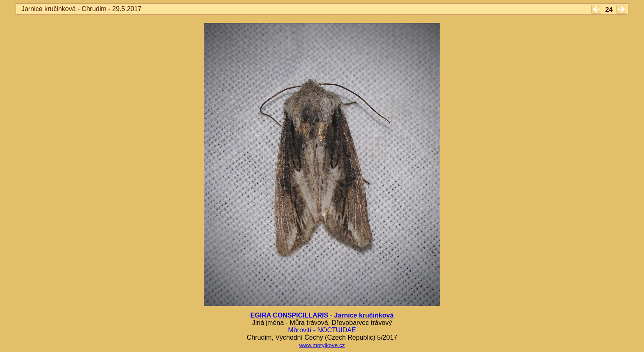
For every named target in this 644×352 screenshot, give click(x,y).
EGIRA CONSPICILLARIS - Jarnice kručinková (322, 315)
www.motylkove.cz (322, 345)
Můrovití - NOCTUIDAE (322, 330)
